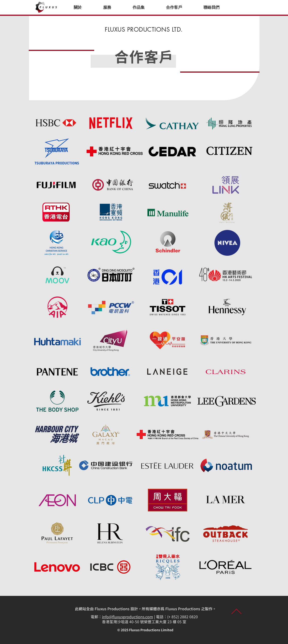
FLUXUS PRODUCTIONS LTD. (144, 29)
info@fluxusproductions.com (128, 617)
